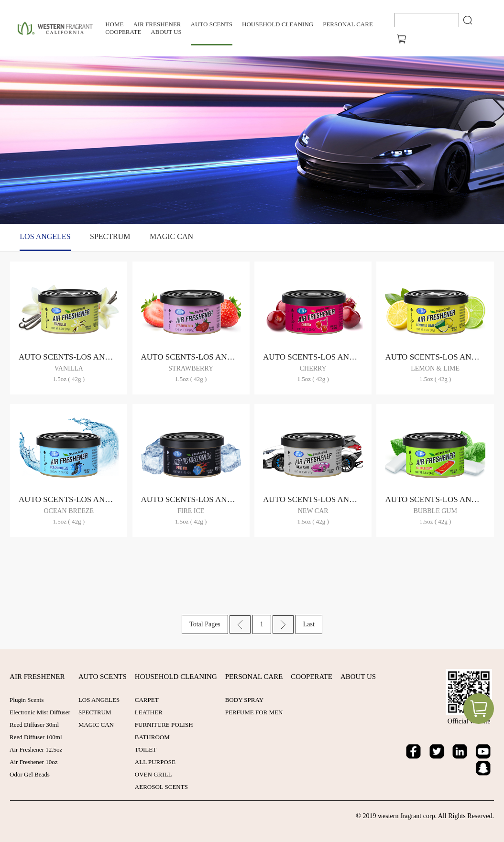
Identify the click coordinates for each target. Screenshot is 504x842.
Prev (240, 624)
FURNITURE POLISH (164, 725)
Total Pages (205, 624)
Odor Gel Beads (30, 774)
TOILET (145, 749)
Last (309, 624)
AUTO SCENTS (212, 24)
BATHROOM (152, 737)
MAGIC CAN (171, 236)
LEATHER (148, 712)
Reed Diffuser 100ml (36, 737)
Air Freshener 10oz (33, 762)
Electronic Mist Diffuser (40, 712)
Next (283, 624)
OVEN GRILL (153, 774)
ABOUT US (166, 32)
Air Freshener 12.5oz (36, 749)
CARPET (146, 700)
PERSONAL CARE (348, 24)
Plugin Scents (27, 700)
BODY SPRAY (243, 700)
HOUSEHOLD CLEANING (278, 24)
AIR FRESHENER (157, 24)
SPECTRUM (110, 236)
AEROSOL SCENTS (161, 787)
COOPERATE (123, 32)
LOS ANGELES (45, 236)
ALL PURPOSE (155, 762)
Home (114, 24)
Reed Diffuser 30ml (34, 725)
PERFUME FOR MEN (253, 712)
